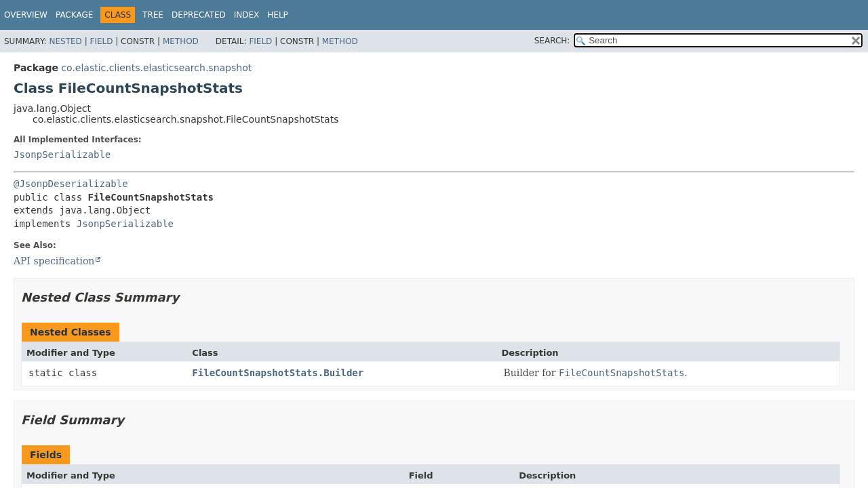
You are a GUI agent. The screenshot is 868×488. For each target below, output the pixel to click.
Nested (65, 41)
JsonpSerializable (62, 155)
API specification (54, 261)
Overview (26, 15)
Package (74, 15)
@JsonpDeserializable (71, 184)
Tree (153, 15)
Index (247, 15)
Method (181, 41)
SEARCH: (552, 41)
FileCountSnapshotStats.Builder (278, 373)
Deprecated (199, 15)
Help (278, 15)
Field (101, 41)
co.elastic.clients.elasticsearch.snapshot (156, 68)
